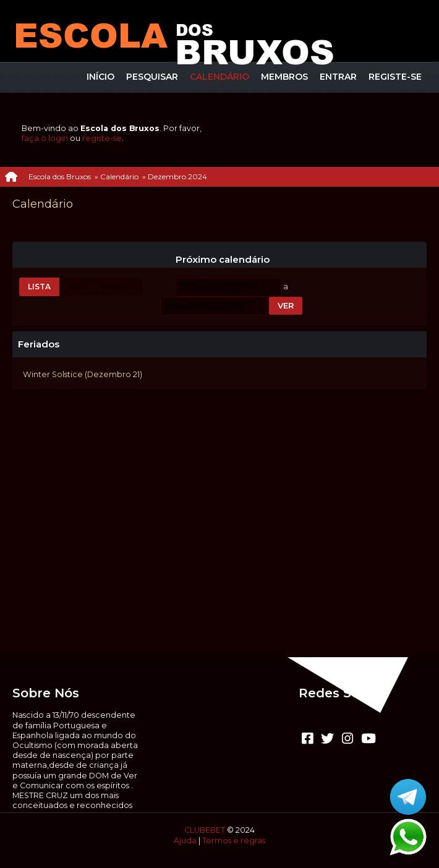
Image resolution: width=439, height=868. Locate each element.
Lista (39, 287)
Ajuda (185, 840)
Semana (118, 287)
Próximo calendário (223, 260)
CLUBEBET (205, 830)
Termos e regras (234, 840)
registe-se (102, 138)
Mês (76, 287)
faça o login (45, 138)
